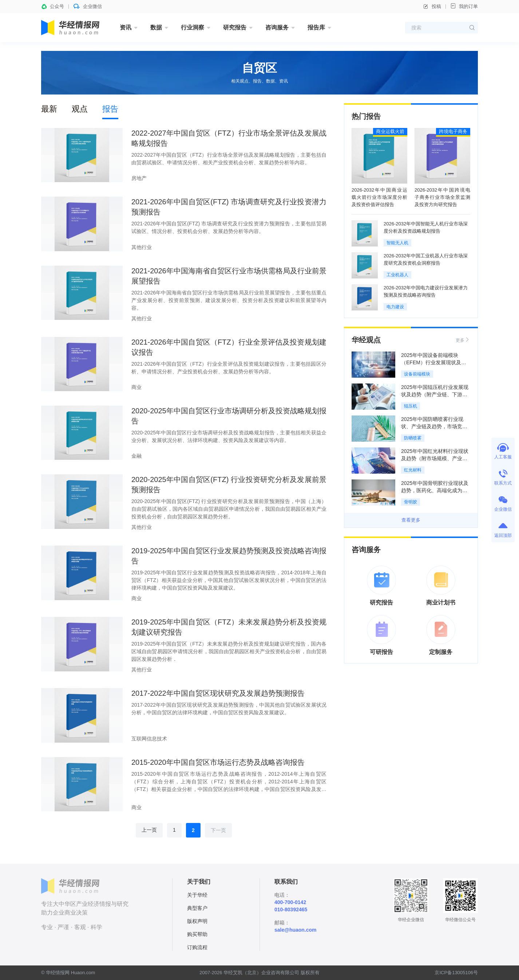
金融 (136, 456)
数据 (156, 27)
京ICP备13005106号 (456, 973)
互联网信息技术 (149, 739)
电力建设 (395, 307)
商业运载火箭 (390, 131)
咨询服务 (277, 27)
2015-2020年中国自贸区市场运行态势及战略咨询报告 (218, 762)
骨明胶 (411, 502)
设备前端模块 (417, 374)
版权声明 (197, 921)
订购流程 (197, 947)
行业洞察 (193, 27)
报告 (110, 109)
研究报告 (235, 27)
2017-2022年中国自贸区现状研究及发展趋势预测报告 (218, 693)
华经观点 (366, 340)
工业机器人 (397, 275)
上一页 (149, 830)
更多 (463, 340)
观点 (80, 109)
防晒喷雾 (413, 438)
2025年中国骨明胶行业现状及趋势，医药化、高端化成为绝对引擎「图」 (435, 490)
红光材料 (413, 470)
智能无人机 (397, 243)
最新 (49, 109)
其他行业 (142, 247)
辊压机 (411, 406)
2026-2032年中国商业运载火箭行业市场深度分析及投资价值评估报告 (379, 197)
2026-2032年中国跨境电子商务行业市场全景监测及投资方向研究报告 (442, 197)
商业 (136, 387)
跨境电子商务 (453, 131)
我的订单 (464, 6)
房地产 (139, 178)
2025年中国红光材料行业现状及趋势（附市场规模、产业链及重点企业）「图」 (435, 458)
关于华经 (197, 895)
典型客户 (197, 908)
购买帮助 (197, 934)
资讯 (126, 27)
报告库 (316, 27)
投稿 (432, 7)
